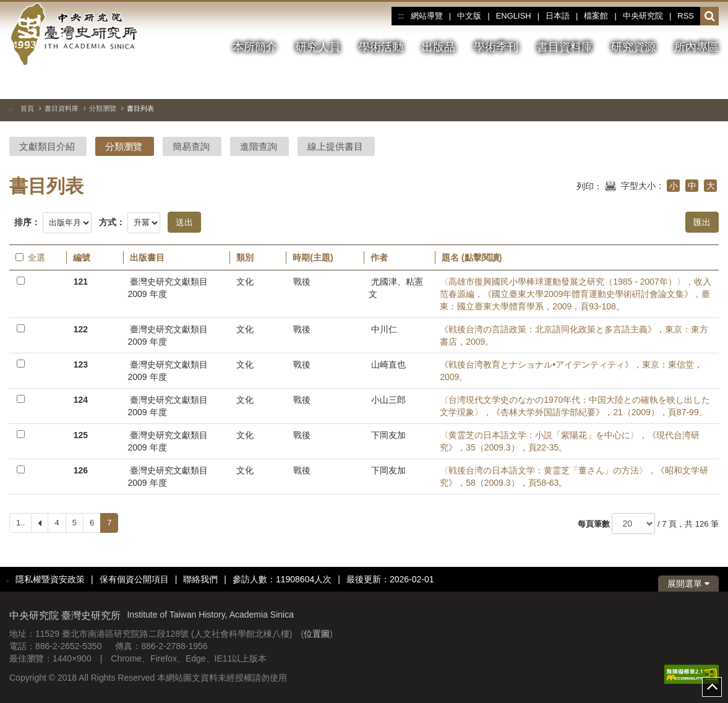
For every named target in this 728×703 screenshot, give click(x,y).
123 (81, 364)
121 (81, 282)
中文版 (469, 16)
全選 (30, 257)
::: (401, 16)
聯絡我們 (200, 579)
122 (81, 329)
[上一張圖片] (665, 83)
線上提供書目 (335, 146)
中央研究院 (643, 16)
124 (81, 400)
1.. (20, 523)
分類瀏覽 (103, 108)
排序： (27, 222)
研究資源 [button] (633, 47)
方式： (112, 222)
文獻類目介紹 (47, 146)
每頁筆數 (594, 524)
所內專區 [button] (696, 47)
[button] (710, 17)
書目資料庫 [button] (565, 47)
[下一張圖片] (687, 83)
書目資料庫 (62, 108)
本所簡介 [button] (255, 47)
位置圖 (317, 634)
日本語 (558, 16)
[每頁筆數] (633, 524)
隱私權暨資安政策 (50, 579)
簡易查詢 (191, 146)
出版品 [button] (439, 47)
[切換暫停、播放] (643, 83)
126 (81, 470)
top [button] (712, 687)
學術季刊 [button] (496, 47)
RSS (686, 16)
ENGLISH (514, 16)
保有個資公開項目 (134, 579)
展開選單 (688, 584)
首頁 (27, 108)
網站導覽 (427, 16)
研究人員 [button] (318, 47)
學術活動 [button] (381, 47)
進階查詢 (259, 146)
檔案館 (596, 16)
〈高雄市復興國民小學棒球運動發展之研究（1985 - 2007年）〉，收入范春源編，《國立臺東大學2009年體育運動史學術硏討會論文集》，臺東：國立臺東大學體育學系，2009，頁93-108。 (576, 294)
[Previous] (40, 523)
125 (81, 435)
